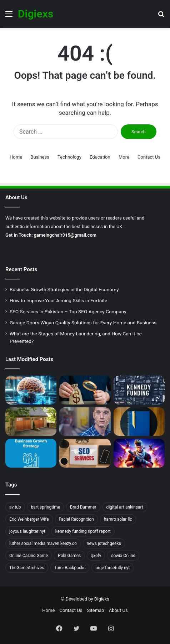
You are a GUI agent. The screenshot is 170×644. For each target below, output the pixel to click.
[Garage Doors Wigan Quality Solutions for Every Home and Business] (31, 422)
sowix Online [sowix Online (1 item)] (123, 556)
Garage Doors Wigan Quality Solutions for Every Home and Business (83, 323)
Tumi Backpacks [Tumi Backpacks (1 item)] (70, 568)
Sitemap (96, 610)
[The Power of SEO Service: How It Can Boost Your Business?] (85, 453)
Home (16, 157)
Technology (69, 157)
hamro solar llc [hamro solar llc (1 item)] (118, 519)
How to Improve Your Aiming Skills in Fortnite (58, 300)
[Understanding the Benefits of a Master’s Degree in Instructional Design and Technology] (139, 422)
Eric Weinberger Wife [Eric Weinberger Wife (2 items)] (29, 519)
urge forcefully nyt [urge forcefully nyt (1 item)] (112, 568)
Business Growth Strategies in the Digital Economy (64, 289)
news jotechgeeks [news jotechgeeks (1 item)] (104, 543)
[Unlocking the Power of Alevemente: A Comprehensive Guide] (31, 390)
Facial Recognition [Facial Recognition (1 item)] (76, 519)
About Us (118, 610)
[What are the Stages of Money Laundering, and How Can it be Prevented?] (85, 390)
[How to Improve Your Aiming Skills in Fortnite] (139, 453)
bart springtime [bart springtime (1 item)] (46, 507)
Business (40, 157)
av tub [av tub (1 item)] (15, 507)
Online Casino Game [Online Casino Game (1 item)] (29, 556)
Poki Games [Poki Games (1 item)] (69, 556)
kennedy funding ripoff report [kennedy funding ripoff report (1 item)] (83, 531)
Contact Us (149, 157)
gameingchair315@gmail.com (65, 235)
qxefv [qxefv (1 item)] (96, 556)
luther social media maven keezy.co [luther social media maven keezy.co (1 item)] (43, 543)
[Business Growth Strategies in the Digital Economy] (31, 453)
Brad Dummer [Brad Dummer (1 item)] (83, 507)
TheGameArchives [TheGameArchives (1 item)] (27, 568)
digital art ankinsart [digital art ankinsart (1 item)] (125, 507)
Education (100, 157)
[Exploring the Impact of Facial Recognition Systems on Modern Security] (85, 422)
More (124, 157)
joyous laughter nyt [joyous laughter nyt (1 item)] (27, 531)
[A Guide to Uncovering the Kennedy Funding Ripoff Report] (139, 390)
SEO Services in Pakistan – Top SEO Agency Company (68, 311)
